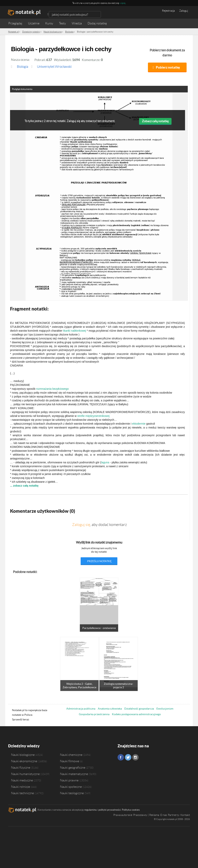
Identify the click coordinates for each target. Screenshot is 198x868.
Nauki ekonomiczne (24, 761)
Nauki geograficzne (73, 767)
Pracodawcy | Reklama (146, 815)
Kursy (49, 23)
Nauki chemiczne (71, 755)
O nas (163, 815)
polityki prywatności (110, 810)
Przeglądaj (15, 23)
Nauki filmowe (70, 761)
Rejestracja (168, 11)
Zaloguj (184, 11)
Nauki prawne (69, 780)
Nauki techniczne (22, 793)
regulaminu (90, 810)
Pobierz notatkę (168, 67)
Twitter (128, 757)
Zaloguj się (81, 525)
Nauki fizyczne (21, 767)
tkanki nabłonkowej (75, 331)
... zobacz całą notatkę (24, 486)
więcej (122, 3)
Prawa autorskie (123, 815)
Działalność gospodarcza (139, 709)
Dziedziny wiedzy (24, 746)
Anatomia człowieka (110, 709)
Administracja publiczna (81, 709)
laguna (105, 462)
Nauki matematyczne (74, 774)
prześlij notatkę (99, 561)
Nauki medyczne (22, 780)
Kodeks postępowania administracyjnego (136, 714)
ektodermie (139, 424)
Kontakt (185, 815)
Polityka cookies (131, 810)
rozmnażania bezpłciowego (52, 389)
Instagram (135, 757)
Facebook (121, 757)
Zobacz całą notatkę (155, 121)
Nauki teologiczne (72, 793)
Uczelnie (34, 23)
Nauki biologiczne (23, 755)
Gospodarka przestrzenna (94, 714)
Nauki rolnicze (20, 787)
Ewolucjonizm (165, 709)
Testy (62, 23)
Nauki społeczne (71, 787)
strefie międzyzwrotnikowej (93, 416)
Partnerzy (174, 815)
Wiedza (77, 23)
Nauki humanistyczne (25, 774)
